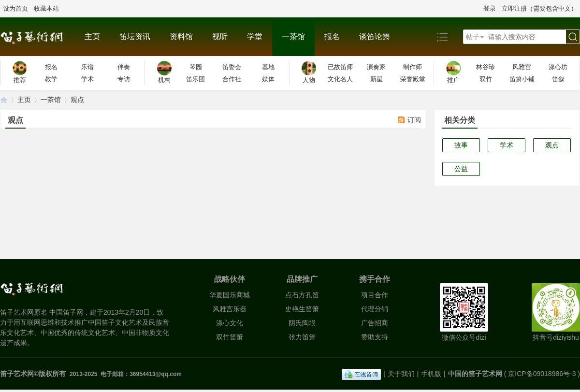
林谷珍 (486, 67)
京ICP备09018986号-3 (542, 374)
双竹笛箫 (230, 337)
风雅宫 (522, 67)
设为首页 (15, 8)
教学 (51, 79)
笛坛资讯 (135, 36)
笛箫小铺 (522, 79)
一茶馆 (293, 36)
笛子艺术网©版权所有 (34, 374)
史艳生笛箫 (302, 309)
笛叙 (558, 79)
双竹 (486, 79)
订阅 (414, 120)
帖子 (473, 37)
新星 (377, 79)
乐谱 (87, 67)
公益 (461, 169)
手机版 (431, 374)
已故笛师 (340, 67)
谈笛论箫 (375, 36)
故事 (461, 145)
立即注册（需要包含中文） (539, 8)
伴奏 (124, 67)
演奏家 (376, 67)
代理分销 (375, 309)
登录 (490, 8)
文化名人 (340, 79)
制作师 (413, 67)
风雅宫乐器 (230, 309)
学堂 (255, 36)
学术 (87, 79)
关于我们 (401, 374)
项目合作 (375, 295)
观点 (552, 145)
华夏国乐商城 (230, 295)
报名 (332, 36)
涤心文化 (230, 323)
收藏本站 (46, 8)
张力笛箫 (302, 337)
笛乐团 (196, 79)
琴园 (196, 67)
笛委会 (232, 67)
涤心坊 (558, 67)
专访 (124, 79)
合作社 (232, 79)
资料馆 (181, 36)
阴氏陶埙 (302, 323)
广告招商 (375, 323)
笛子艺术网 (4, 100)
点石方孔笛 (302, 295)
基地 (268, 67)
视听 (220, 36)
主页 (92, 36)
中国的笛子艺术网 (475, 374)
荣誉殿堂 (413, 79)
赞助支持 (375, 337)
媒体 (268, 79)
